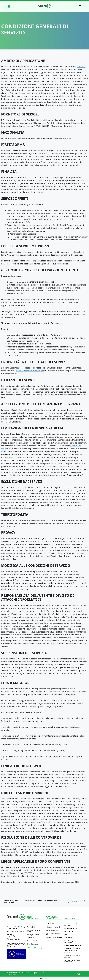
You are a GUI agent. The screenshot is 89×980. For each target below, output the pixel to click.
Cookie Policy (69, 932)
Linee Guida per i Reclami (73, 945)
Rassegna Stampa (33, 935)
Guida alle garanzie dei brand (53, 934)
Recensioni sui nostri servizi (34, 931)
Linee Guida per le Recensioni (70, 942)
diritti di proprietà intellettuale (30, 371)
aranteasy (81, 67)
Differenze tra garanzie (53, 927)
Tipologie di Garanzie (52, 924)
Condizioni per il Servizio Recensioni (72, 961)
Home (29, 924)
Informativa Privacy (71, 928)
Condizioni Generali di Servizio (71, 925)
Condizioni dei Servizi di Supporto (72, 957)
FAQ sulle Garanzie (52, 930)
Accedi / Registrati (33, 941)
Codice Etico (68, 938)
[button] (80, 6)
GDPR (66, 935)
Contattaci (30, 938)
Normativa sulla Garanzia (54, 938)
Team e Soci (31, 927)
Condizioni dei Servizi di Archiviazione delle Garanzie (72, 951)
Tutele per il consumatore (54, 941)
